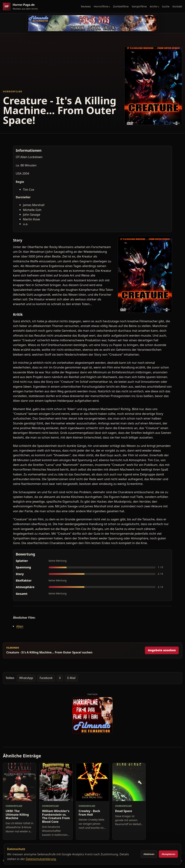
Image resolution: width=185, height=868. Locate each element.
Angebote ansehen (162, 650)
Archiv (154, 6)
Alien (20, 626)
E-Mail (71, 678)
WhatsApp (26, 678)
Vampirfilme (139, 6)
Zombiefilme (121, 6)
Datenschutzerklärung (41, 859)
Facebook (46, 678)
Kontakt (177, 6)
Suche (166, 6)
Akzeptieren (168, 854)
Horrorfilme (101, 6)
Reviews (86, 6)
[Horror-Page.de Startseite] (22, 7)
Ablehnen (149, 854)
